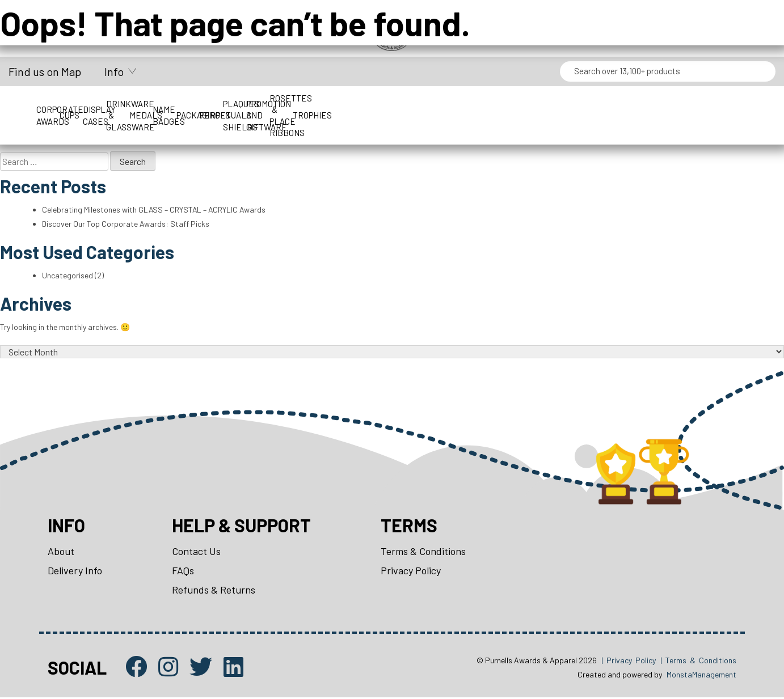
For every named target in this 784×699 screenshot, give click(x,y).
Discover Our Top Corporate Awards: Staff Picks (126, 224)
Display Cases (233, 104)
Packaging (559, 104)
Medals (396, 104)
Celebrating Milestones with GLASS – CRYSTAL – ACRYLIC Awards (155, 209)
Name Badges (477, 104)
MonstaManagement (701, 676)
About (61, 552)
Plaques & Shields (722, 104)
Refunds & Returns (214, 591)
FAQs (183, 571)
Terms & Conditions (424, 552)
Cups (152, 104)
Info (114, 71)
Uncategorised (68, 276)
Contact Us (196, 552)
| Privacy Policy (629, 662)
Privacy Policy (411, 571)
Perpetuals (640, 104)
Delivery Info (75, 571)
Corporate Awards (70, 104)
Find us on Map (45, 71)
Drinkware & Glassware (314, 104)
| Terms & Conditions (698, 662)
